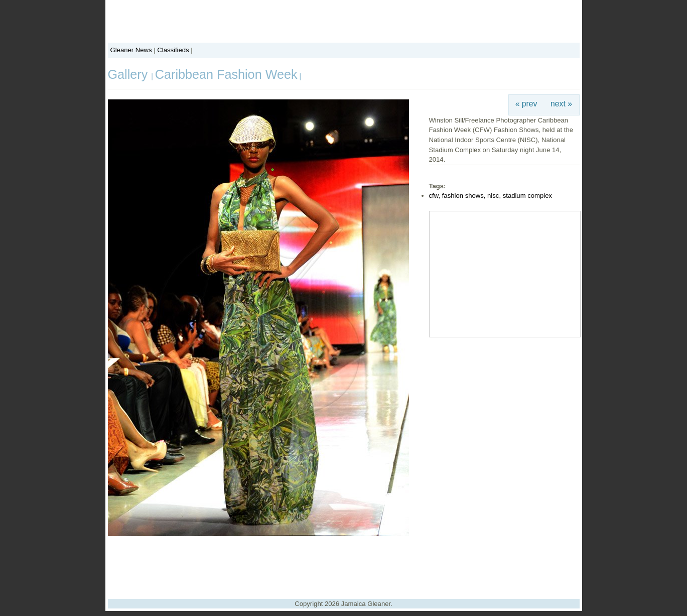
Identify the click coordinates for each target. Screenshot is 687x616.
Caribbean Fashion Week (226, 74)
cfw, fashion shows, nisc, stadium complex (491, 196)
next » (561, 104)
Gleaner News (131, 50)
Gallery (130, 74)
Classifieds (173, 50)
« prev (526, 104)
